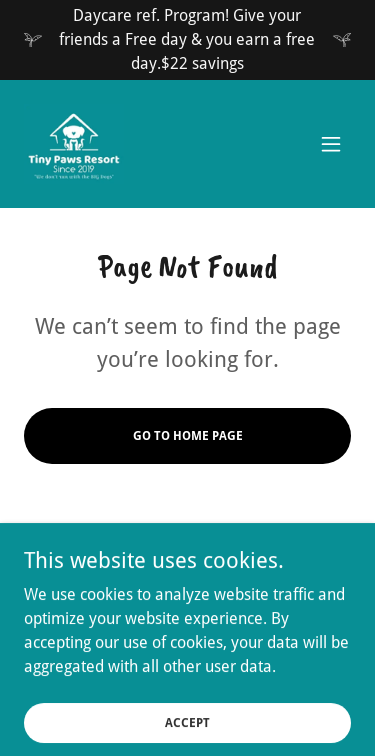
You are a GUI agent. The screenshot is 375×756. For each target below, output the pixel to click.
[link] (74, 144)
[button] (331, 144)
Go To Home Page (188, 436)
